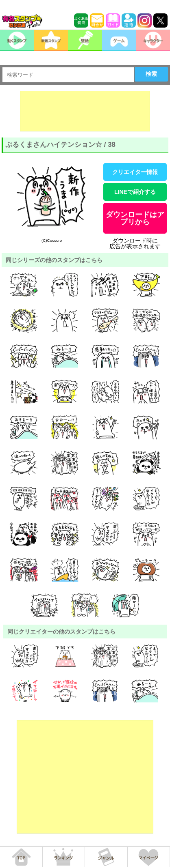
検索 (151, 74)
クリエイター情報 (135, 172)
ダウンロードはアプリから (135, 218)
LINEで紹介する (135, 192)
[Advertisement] (85, 111)
